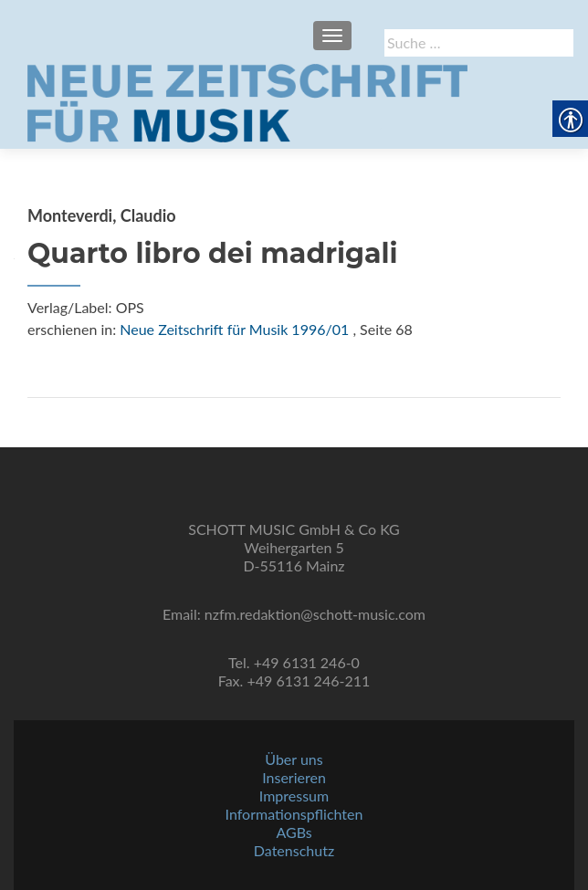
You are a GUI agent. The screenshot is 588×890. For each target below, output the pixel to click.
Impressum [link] (294, 796)
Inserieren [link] (294, 777)
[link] (247, 101)
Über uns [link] (294, 759)
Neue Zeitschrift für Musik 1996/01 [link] (234, 329)
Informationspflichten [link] (294, 814)
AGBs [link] (294, 832)
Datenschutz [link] (294, 850)
